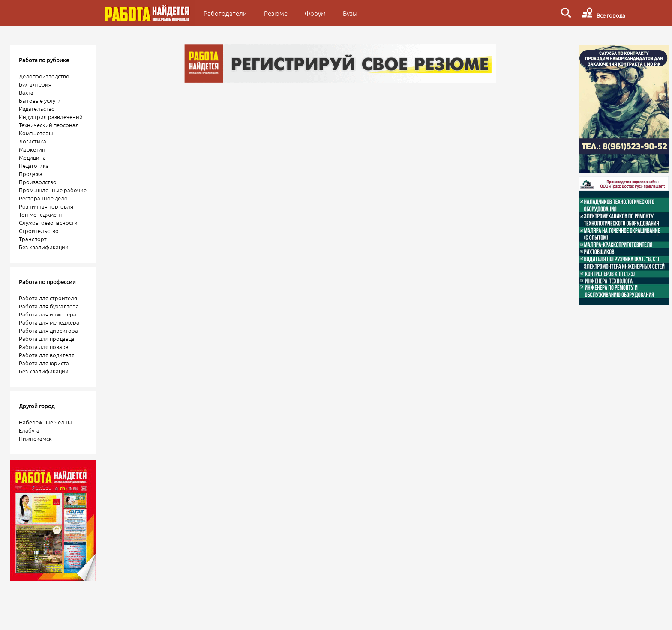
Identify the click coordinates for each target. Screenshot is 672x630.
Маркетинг (33, 149)
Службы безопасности (48, 222)
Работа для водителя (47, 355)
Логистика (33, 141)
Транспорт (33, 239)
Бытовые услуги (40, 100)
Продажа (31, 174)
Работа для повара (44, 347)
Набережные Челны (45, 422)
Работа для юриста (44, 363)
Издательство (37, 109)
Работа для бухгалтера (49, 306)
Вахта (26, 92)
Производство (38, 182)
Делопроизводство (44, 76)
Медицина (32, 157)
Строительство (39, 231)
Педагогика (34, 166)
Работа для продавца (47, 339)
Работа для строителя (48, 298)
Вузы (350, 13)
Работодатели (225, 13)
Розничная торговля (46, 206)
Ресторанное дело (43, 198)
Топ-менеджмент (41, 214)
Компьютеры (36, 133)
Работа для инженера (48, 314)
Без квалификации (44, 247)
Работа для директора (48, 330)
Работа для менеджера (49, 322)
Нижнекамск (35, 438)
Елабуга (29, 430)
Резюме (276, 13)
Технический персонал (49, 125)
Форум (315, 13)
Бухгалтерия (35, 84)
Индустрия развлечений (51, 117)
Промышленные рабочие (53, 190)
